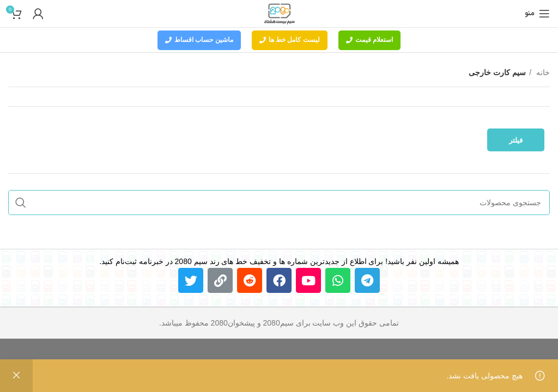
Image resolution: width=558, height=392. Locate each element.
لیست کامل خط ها (290, 40)
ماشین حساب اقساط (199, 40)
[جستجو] (279, 203)
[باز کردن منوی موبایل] (537, 14)
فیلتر (516, 140)
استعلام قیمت (369, 40)
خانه (542, 72)
